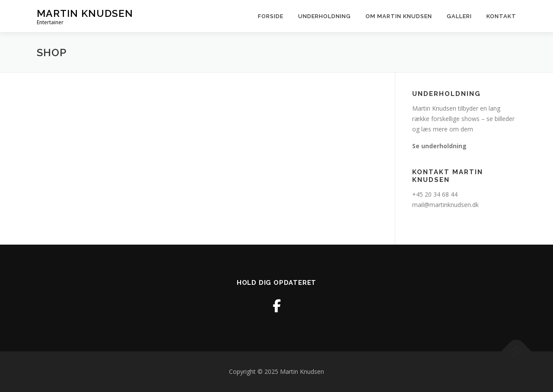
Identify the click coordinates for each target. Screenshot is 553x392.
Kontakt (501, 16)
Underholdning (324, 16)
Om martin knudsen (399, 16)
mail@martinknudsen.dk (445, 205)
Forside (271, 16)
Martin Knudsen (85, 13)
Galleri (459, 16)
